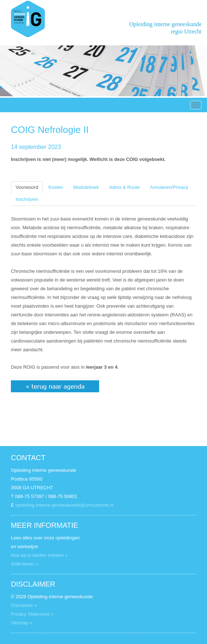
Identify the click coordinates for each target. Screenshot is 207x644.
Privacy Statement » (32, 614)
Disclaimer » (24, 605)
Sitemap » (22, 623)
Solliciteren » (24, 564)
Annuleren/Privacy (169, 187)
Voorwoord (27, 187)
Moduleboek (86, 187)
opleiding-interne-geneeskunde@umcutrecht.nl (64, 505)
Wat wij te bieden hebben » (39, 555)
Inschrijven (27, 199)
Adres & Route (124, 187)
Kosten (56, 187)
